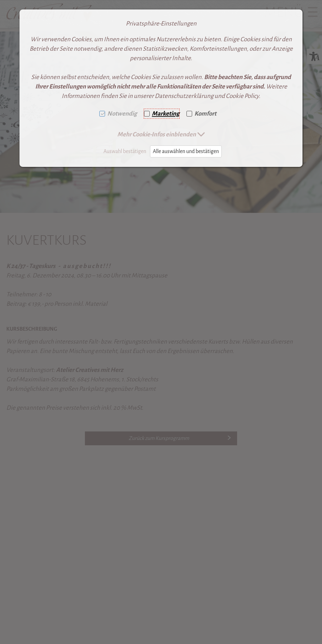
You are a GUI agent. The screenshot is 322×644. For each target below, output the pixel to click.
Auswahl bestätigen (125, 151)
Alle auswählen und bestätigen (186, 151)
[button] (161, 134)
